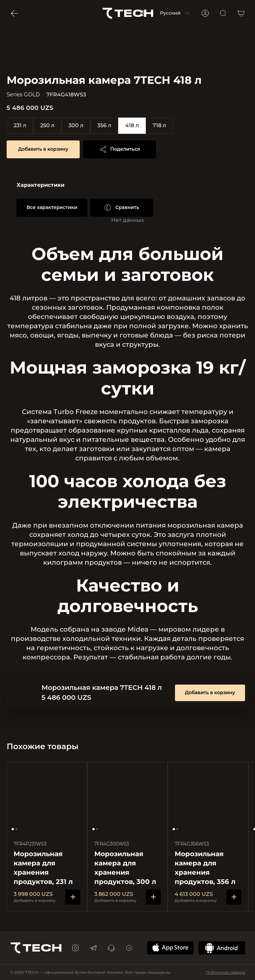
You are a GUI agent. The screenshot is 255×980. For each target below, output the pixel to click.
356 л (104, 125)
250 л (47, 125)
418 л (132, 125)
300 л (76, 125)
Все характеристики (52, 207)
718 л (159, 125)
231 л (20, 125)
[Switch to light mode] (143, 13)
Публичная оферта (225, 972)
